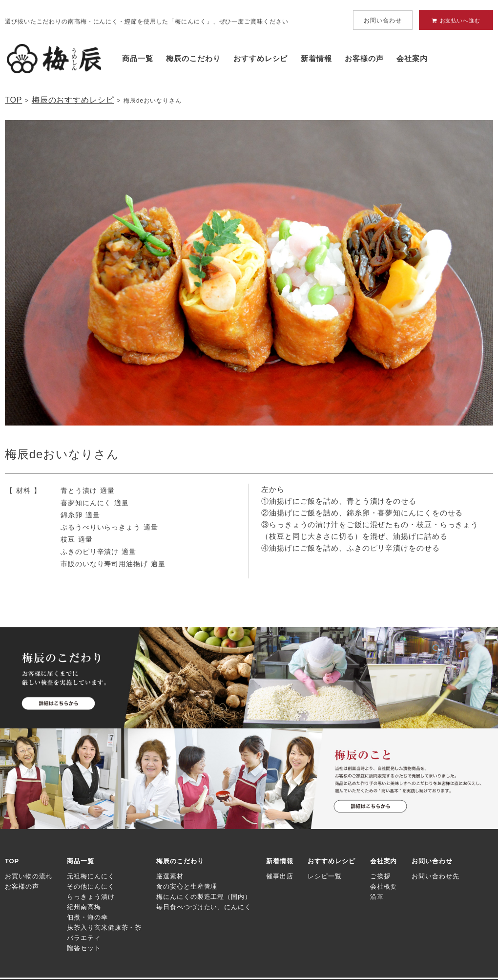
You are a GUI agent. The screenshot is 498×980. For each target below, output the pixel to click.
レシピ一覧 (325, 876)
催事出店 (280, 876)
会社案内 (412, 58)
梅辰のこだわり (193, 58)
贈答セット (84, 948)
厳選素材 (170, 876)
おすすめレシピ (260, 58)
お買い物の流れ (29, 876)
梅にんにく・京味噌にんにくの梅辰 (54, 59)
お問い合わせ (383, 21)
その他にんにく (91, 886)
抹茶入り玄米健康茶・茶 (104, 927)
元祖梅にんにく (91, 876)
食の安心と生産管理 (187, 886)
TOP (13, 100)
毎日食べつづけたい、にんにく (204, 907)
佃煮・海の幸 (87, 917)
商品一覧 (138, 58)
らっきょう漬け (91, 897)
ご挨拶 (380, 876)
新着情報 (316, 58)
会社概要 (384, 886)
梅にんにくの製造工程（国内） (204, 897)
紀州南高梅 (84, 907)
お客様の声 (364, 58)
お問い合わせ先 (435, 876)
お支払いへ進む (456, 21)
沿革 (377, 897)
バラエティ (84, 938)
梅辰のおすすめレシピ (73, 100)
